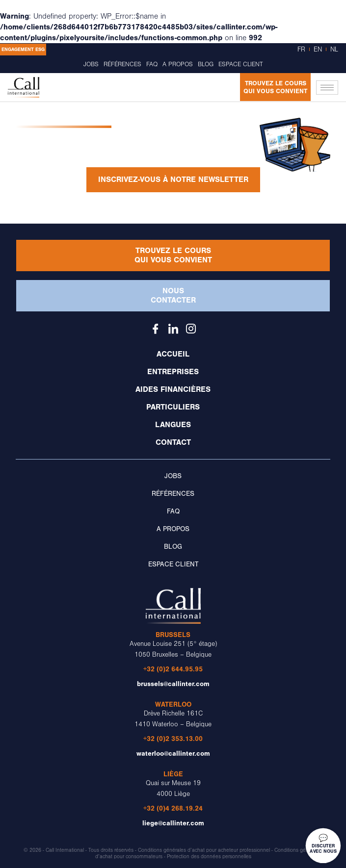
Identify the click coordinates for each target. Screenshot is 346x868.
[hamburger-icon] (327, 88)
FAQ (152, 64)
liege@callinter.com (173, 823)
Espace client (241, 64)
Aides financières (173, 389)
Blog (206, 64)
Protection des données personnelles (209, 857)
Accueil (173, 354)
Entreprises (173, 372)
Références (122, 64)
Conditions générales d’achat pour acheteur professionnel (204, 850)
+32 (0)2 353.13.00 (173, 739)
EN (318, 50)
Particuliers (173, 407)
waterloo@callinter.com (173, 753)
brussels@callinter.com (173, 684)
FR (301, 50)
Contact (173, 442)
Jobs (91, 64)
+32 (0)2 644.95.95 (173, 669)
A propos (178, 64)
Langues (173, 425)
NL (334, 50)
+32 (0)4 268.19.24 (173, 808)
